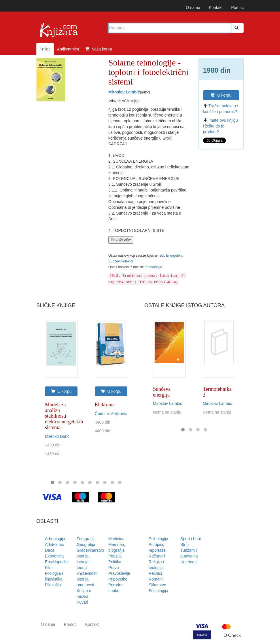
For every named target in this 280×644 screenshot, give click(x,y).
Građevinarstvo (90, 550)
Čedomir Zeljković (111, 414)
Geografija (86, 545)
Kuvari (82, 602)
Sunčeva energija (162, 392)
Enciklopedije (57, 562)
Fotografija (86, 539)
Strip (185, 545)
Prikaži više (121, 240)
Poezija (115, 556)
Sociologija (158, 591)
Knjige (45, 49)
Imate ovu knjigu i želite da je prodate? (221, 126)
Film (49, 568)
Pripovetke (118, 579)
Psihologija (158, 539)
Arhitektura (55, 545)
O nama (193, 7)
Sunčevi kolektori (121, 261)
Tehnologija (154, 267)
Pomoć (237, 7)
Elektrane (105, 405)
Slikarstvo (157, 585)
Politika (115, 562)
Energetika (175, 256)
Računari (157, 556)
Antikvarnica (68, 49)
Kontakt (216, 7)
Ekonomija (54, 556)
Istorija (83, 556)
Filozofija (53, 585)
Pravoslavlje (119, 573)
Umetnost (189, 562)
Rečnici (155, 573)
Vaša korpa (99, 49)
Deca (50, 550)
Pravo (114, 568)
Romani (156, 579)
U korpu (221, 95)
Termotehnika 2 (217, 392)
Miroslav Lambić (124, 92)
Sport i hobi (191, 539)
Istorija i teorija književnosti (87, 568)
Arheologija (55, 539)
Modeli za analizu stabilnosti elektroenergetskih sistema (64, 416)
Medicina (116, 539)
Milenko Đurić (57, 436)
